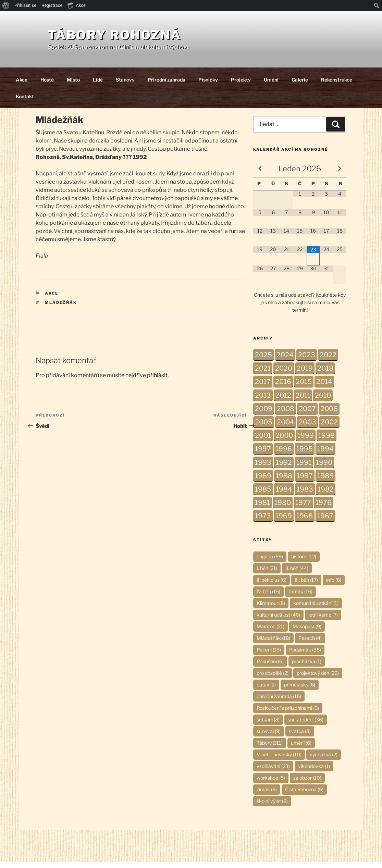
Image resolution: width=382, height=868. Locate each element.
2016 (283, 388)
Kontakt (25, 103)
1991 (304, 469)
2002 (329, 428)
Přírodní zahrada (167, 86)
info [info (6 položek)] (334, 586)
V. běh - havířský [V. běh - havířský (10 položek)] (279, 761)
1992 (284, 469)
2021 (263, 374)
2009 (264, 415)
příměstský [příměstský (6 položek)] (300, 691)
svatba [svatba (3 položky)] (300, 737)
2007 (307, 415)
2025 (263, 361)
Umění (271, 86)
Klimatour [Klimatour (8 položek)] (271, 609)
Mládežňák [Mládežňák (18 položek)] (273, 644)
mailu (324, 308)
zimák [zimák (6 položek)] (267, 796)
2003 (307, 428)
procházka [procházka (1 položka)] (307, 667)
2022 (328, 361)
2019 (305, 374)
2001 (263, 442)
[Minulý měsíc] (260, 175)
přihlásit (157, 381)
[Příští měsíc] (340, 175)
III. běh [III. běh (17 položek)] (306, 586)
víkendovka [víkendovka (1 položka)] (314, 772)
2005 (264, 428)
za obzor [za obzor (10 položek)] (307, 784)
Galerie (300, 86)
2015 (304, 388)
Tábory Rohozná (144, 38)
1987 (305, 482)
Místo (73, 86)
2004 (286, 428)
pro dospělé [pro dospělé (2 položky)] (273, 679)
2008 (286, 415)
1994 (325, 455)
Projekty (241, 86)
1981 (262, 509)
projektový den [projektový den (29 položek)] (318, 679)
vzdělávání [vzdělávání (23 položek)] (273, 772)
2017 (263, 388)
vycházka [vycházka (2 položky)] (324, 761)
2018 (325, 374)
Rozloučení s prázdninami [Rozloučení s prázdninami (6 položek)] (288, 714)
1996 (284, 455)
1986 (325, 482)
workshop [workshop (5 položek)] (271, 784)
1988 (284, 482)
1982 (326, 495)
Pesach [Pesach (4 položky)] (310, 644)
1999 (306, 442)
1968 (305, 522)
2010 (323, 401)
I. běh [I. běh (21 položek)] (267, 574)
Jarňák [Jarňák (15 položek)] (300, 598)
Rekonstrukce (337, 86)
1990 (324, 469)
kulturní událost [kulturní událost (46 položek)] (278, 621)
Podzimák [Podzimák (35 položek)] (305, 656)
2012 (283, 401)
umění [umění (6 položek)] (301, 749)
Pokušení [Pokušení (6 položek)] (270, 667)
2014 (324, 388)
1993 (263, 469)
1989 (263, 482)
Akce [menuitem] (77, 5)
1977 (303, 509)
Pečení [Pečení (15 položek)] (269, 656)
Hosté (47, 86)
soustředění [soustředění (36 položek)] (306, 726)
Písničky (208, 86)
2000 (284, 442)
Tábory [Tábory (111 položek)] (270, 749)
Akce (22, 86)
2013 (263, 401)
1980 (283, 509)
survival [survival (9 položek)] (269, 737)
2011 (303, 401)
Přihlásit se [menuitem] (25, 5)
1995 (305, 455)
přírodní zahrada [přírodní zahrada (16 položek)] (279, 702)
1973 (263, 522)
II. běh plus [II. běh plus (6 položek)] (272, 586)
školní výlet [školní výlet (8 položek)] (272, 807)
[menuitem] (6, 5)
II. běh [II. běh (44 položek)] (297, 574)
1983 (305, 495)
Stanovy (125, 86)
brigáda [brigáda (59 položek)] (270, 563)
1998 (326, 442)
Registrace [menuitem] (52, 5)
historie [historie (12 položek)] (304, 563)
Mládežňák (61, 309)
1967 (325, 522)
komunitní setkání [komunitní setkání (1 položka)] (316, 609)
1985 (263, 495)
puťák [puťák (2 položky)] (266, 691)
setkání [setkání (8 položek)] (268, 726)
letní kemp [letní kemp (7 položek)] (323, 621)
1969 (284, 522)
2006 (329, 415)
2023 (307, 361)
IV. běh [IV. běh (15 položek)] (268, 598)
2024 (285, 361)
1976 (324, 509)
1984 (284, 495)
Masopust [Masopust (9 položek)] (307, 633)
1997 (263, 455)
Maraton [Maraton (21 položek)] (270, 633)
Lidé (98, 86)
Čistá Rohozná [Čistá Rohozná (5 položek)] (304, 796)
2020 (284, 374)
